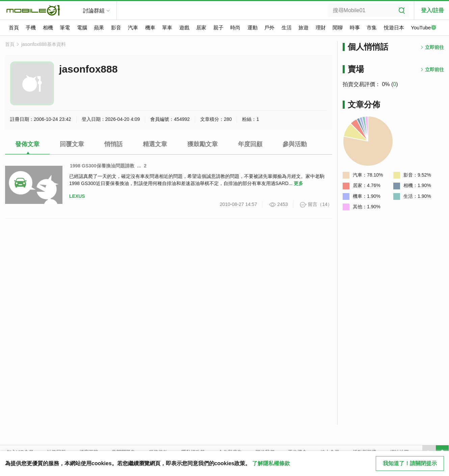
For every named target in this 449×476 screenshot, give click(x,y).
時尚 (235, 28)
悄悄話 (113, 144)
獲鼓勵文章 (203, 144)
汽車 (133, 28)
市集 (372, 28)
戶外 (269, 28)
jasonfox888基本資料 (44, 44)
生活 (287, 28)
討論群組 (94, 11)
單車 (167, 28)
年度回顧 (250, 144)
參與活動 (295, 144)
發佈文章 (27, 144)
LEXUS (77, 196)
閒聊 (338, 28)
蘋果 (99, 28)
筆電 (65, 28)
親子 (218, 28)
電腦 (82, 28)
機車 (150, 28)
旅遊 (303, 28)
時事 (355, 28)
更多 (298, 183)
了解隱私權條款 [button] (271, 463)
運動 (253, 28)
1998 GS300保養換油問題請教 (102, 166)
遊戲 (184, 28)
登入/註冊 (432, 10)
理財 (321, 28)
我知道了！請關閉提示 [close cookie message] (410, 463)
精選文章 (155, 144)
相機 (48, 28)
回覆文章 (72, 144)
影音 (116, 28)
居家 (201, 28)
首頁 (14, 28)
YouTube (424, 28)
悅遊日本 (394, 28)
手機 (31, 28)
